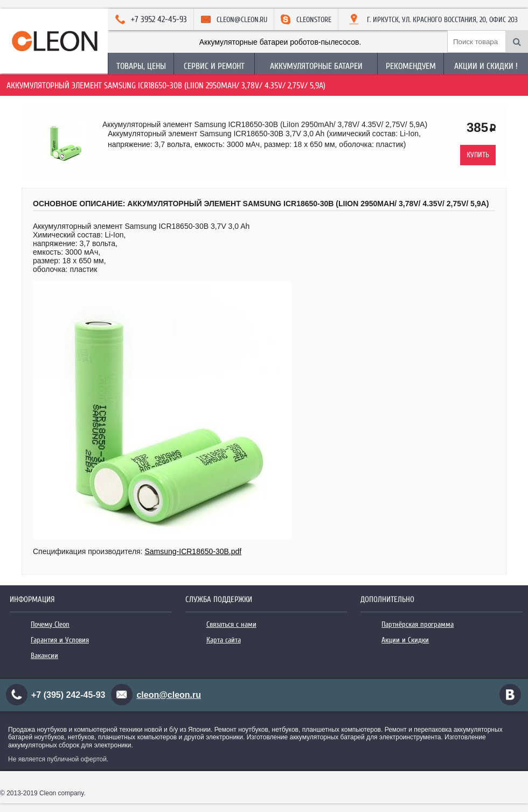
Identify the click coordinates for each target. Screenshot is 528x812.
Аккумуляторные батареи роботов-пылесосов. (280, 42)
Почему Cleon (50, 624)
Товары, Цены (141, 66)
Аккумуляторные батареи (316, 66)
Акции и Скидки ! (486, 66)
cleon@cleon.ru (169, 695)
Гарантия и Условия (60, 640)
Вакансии (44, 656)
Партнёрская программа (418, 624)
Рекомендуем (411, 66)
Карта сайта (224, 640)
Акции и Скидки (405, 640)
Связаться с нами (231, 624)
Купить (478, 155)
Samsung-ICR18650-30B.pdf (193, 551)
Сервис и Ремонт (214, 66)
